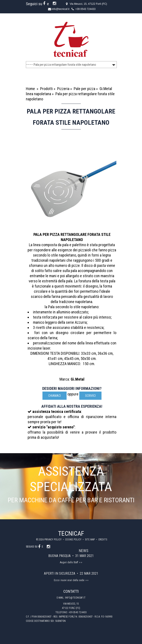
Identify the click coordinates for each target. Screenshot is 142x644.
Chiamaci (55, 396)
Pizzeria (63, 89)
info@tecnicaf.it (61, 9)
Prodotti (46, 89)
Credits (103, 540)
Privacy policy (53, 540)
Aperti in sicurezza (60, 573)
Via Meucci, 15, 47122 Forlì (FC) (88, 4)
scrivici (90, 396)
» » (81, 562)
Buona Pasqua (60, 556)
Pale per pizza (84, 89)
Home (30, 89)
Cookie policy (74, 540)
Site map (90, 540)
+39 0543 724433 (85, 9)
